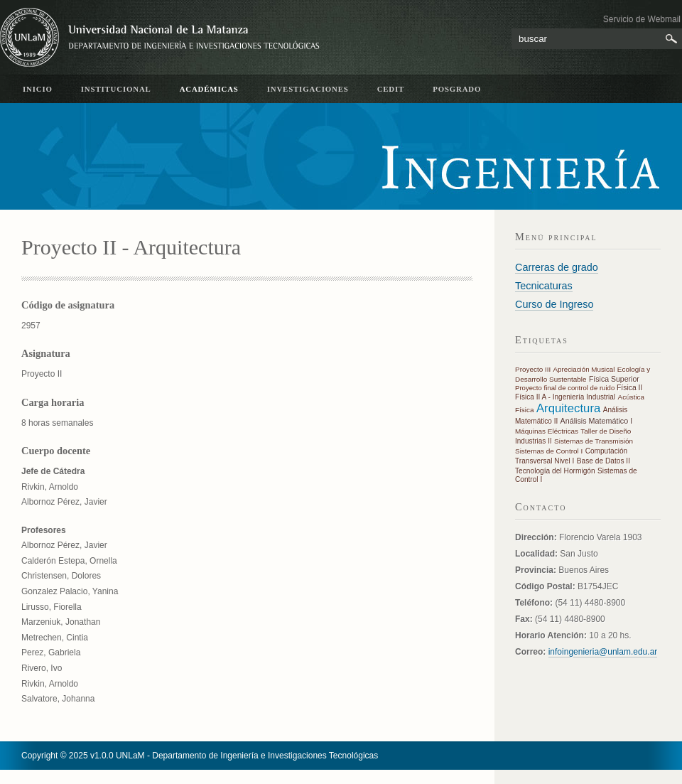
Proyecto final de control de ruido (566, 388)
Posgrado (457, 89)
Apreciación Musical (584, 369)
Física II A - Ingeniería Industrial (565, 397)
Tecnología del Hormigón (555, 471)
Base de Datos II (603, 461)
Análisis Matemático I (597, 421)
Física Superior (614, 379)
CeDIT (391, 89)
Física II (629, 388)
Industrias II (534, 441)
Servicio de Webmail (642, 19)
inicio (38, 89)
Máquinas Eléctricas (547, 431)
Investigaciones (308, 89)
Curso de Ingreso (554, 304)
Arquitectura (568, 408)
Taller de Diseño (606, 431)
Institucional (116, 89)
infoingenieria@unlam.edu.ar (603, 652)
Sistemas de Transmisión (594, 441)
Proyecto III (533, 369)
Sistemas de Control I (549, 451)
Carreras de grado (557, 267)
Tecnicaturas (544, 286)
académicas (209, 89)
